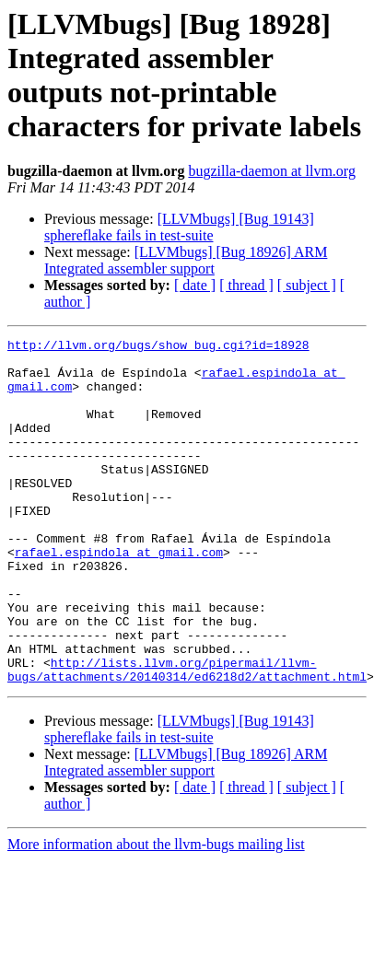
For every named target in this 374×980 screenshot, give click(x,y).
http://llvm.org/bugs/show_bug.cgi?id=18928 (158, 347)
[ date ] (195, 285)
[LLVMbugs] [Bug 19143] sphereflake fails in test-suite (179, 227)
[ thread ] (246, 285)
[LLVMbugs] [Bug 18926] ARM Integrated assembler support (186, 260)
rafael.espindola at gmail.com (119, 596)
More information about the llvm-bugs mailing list (156, 913)
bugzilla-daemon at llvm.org (271, 171)
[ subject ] (307, 285)
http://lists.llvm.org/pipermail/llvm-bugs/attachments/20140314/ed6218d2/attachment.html (187, 737)
